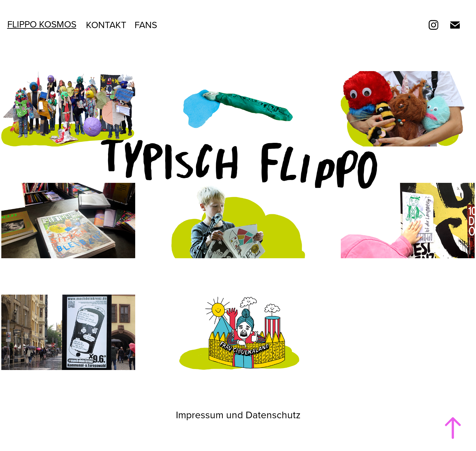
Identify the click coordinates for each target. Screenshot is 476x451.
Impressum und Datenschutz (238, 415)
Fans (146, 25)
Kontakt (106, 25)
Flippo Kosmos (42, 24)
